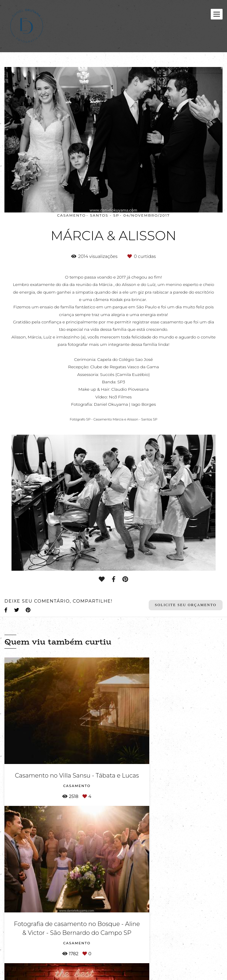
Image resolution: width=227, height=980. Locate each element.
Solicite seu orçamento (186, 605)
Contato (61, 957)
